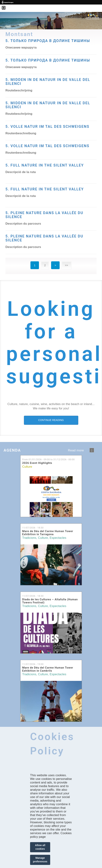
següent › (92, 450)
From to (48, 459)
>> (66, 265)
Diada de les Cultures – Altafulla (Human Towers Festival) (50, 601)
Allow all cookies (40, 847)
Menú (5, 5)
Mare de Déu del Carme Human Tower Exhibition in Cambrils (48, 669)
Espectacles (58, 538)
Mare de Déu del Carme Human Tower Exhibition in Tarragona (48, 533)
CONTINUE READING (51, 420)
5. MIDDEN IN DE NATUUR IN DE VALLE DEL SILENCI (48, 82)
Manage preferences (40, 860)
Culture (27, 467)
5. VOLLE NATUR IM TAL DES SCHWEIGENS (47, 127)
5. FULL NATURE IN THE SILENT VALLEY (45, 165)
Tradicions (29, 538)
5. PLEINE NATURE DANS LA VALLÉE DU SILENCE (44, 215)
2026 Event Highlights (37, 463)
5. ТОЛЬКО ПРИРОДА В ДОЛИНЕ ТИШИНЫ (48, 60)
